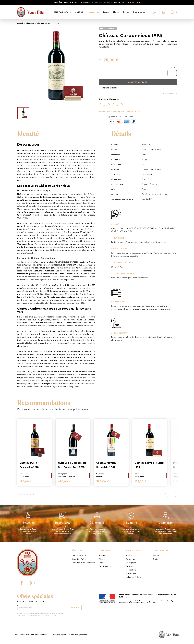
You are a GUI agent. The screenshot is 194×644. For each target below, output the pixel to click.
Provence (130, 566)
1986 (104, 106)
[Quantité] (171, 73)
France (156, 556)
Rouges (106, 12)
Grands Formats (79, 556)
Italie (156, 559)
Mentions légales (60, 635)
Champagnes (139, 12)
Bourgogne (131, 563)
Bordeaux (130, 559)
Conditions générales (78, 635)
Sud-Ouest (131, 574)
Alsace (129, 556)
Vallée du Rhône (133, 577)
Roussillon (131, 570)
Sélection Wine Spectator (83, 563)
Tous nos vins (60, 12)
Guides (79, 12)
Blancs (116, 12)
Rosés (126, 12)
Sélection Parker (79, 559)
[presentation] (166, 494)
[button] (19, 494)
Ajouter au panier (138, 82)
